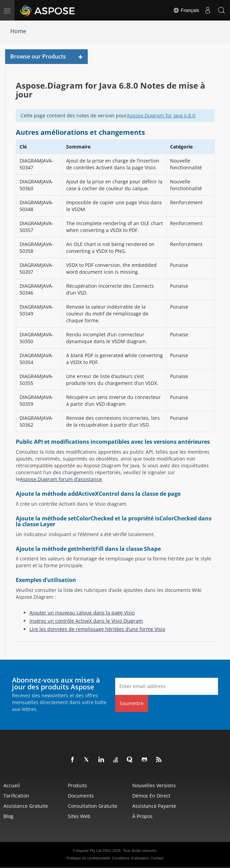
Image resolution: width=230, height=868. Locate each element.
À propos (142, 816)
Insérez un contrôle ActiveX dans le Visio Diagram (86, 621)
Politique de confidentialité (88, 858)
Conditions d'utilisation (130, 858)
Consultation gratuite (93, 806)
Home (18, 31)
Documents (81, 796)
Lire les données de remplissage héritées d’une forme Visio (97, 629)
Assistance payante (154, 806)
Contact (157, 858)
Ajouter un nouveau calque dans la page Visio (82, 613)
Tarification (16, 796)
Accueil (12, 785)
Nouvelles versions (154, 785)
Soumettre (132, 703)
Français (186, 10)
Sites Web (79, 816)
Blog (8, 816)
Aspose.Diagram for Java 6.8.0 (161, 115)
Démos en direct (151, 796)
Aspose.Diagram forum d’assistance (61, 479)
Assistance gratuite (26, 806)
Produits (77, 785)
